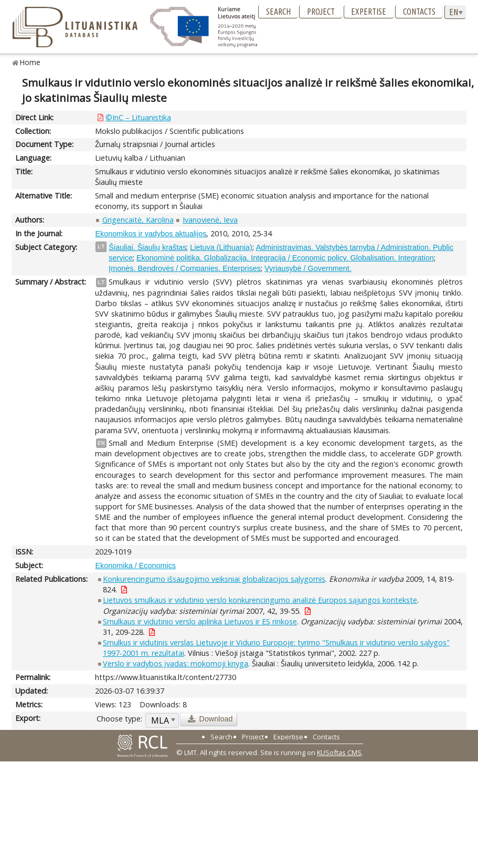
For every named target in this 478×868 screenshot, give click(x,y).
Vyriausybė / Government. (308, 268)
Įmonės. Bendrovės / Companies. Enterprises (185, 268)
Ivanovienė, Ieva (210, 220)
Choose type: (119, 719)
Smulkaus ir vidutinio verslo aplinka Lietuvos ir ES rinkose (200, 621)
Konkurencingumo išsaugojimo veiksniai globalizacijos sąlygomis (214, 579)
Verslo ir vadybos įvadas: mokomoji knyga (176, 663)
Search (278, 12)
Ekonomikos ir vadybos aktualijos (151, 234)
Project (321, 12)
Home (30, 62)
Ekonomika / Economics (135, 566)
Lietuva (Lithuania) (221, 247)
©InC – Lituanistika (138, 117)
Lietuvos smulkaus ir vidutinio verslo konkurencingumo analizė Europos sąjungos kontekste (260, 600)
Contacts (419, 12)
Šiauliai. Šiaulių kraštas (147, 247)
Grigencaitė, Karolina (138, 220)
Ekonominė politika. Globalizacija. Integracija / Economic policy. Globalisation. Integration (285, 258)
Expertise (369, 12)
